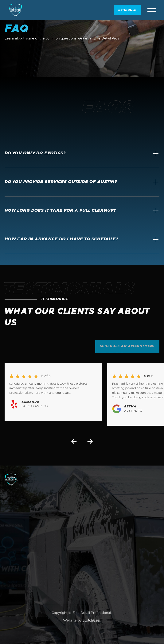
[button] (152, 10)
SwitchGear (92, 621)
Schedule (127, 10)
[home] (15, 10)
